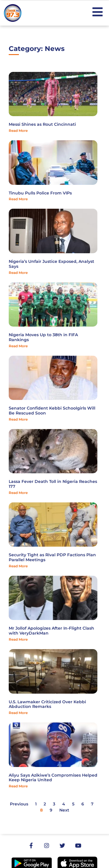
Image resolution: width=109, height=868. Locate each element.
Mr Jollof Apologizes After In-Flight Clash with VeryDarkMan (51, 631)
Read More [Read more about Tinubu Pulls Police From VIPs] (18, 199)
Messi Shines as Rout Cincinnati (42, 124)
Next (64, 810)
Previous (19, 804)
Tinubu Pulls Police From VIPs (40, 193)
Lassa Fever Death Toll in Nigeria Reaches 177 (53, 484)
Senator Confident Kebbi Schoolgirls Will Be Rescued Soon (52, 411)
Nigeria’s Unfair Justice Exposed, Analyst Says (51, 264)
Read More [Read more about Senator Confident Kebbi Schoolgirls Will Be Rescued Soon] (18, 419)
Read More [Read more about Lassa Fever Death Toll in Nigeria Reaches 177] (18, 493)
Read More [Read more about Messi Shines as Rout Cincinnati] (18, 131)
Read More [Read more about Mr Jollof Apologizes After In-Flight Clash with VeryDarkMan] (18, 639)
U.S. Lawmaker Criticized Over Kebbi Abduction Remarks (47, 704)
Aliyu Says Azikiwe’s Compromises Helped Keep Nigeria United (53, 778)
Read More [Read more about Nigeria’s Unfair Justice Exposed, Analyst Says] (18, 273)
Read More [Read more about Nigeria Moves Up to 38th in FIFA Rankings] (18, 346)
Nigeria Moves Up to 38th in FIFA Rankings (43, 337)
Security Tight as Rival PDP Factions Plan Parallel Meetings (52, 557)
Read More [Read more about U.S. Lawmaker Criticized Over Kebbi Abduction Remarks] (18, 713)
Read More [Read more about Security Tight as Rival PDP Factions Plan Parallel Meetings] (18, 566)
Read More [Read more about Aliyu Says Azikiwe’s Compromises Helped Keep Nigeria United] (18, 786)
